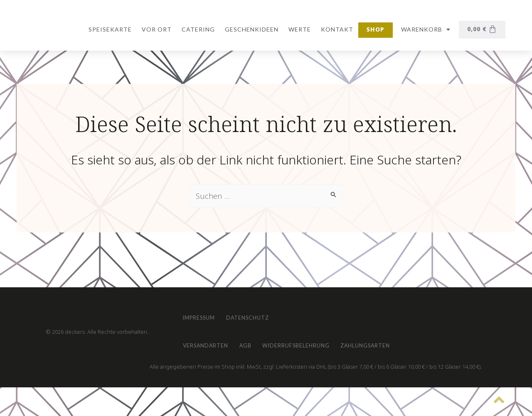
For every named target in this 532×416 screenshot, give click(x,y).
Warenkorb (424, 29)
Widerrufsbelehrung (327, 341)
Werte (298, 29)
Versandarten (212, 341)
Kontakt (335, 29)
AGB (264, 341)
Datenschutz (267, 302)
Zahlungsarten (412, 341)
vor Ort (155, 29)
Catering (197, 29)
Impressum (205, 302)
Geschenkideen (250, 29)
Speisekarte (108, 29)
